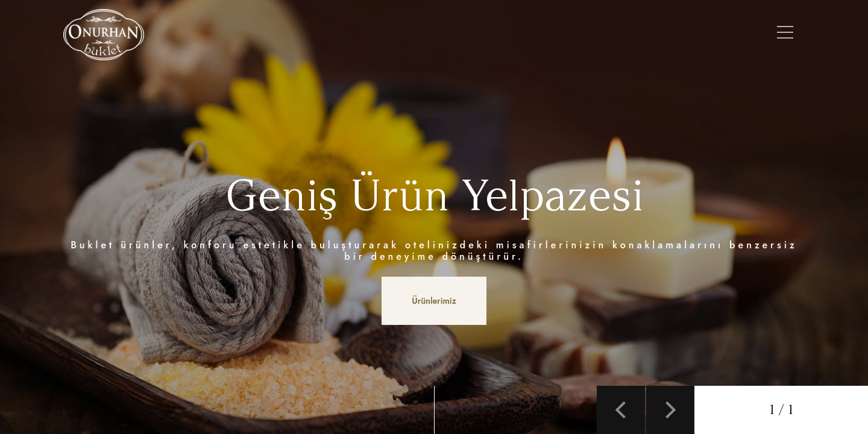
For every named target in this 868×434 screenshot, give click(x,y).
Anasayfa (234, 34)
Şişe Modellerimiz (455, 34)
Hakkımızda (298, 34)
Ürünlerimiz (369, 34)
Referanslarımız (639, 34)
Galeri (571, 34)
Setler (528, 34)
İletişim (708, 34)
